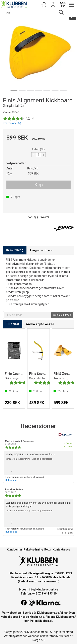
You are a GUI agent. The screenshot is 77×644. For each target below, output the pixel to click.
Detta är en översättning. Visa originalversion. (29, 459)
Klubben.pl (45, 621)
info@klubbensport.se (44, 589)
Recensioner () (12, 123)
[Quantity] (38, 155)
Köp (39, 185)
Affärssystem (13, 636)
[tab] (15, 250)
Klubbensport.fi (66, 617)
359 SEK (33, 173)
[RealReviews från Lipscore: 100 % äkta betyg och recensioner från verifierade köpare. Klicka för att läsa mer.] (65, 435)
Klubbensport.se (48, 613)
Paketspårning (33, 549)
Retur (48, 549)
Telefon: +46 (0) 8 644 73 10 (39, 594)
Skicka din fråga (62, 315)
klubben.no (11, 480)
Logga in (53, 4)
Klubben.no (37, 617)
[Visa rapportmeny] (68, 470)
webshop (34, 636)
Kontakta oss (62, 549)
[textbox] (27, 315)
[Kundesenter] (44, 4)
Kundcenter (15, 549)
